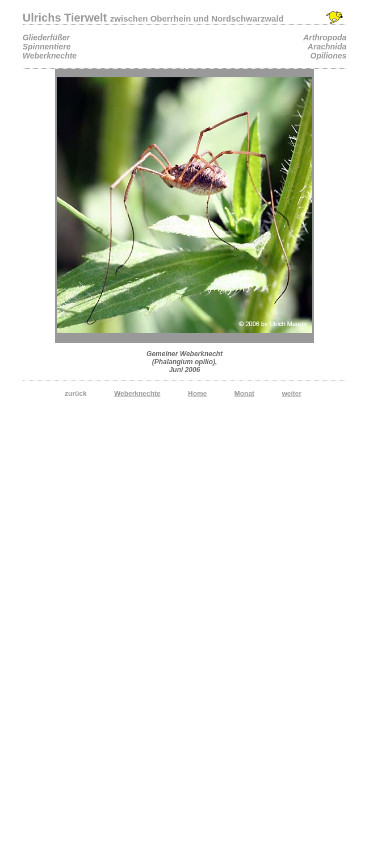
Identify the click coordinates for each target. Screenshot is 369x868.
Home (197, 394)
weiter (292, 394)
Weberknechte (137, 394)
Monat (244, 394)
